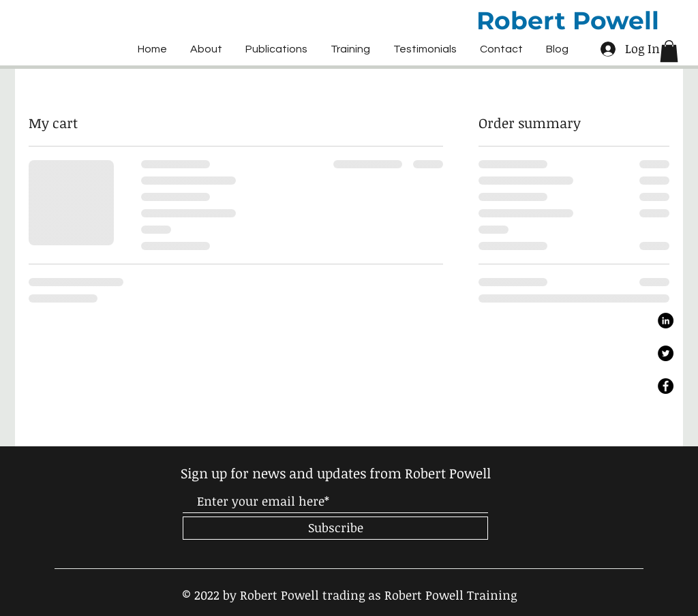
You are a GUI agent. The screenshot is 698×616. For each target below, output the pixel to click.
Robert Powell (568, 20)
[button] (669, 51)
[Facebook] (666, 386)
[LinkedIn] (666, 321)
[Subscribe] (335, 528)
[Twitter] (666, 353)
